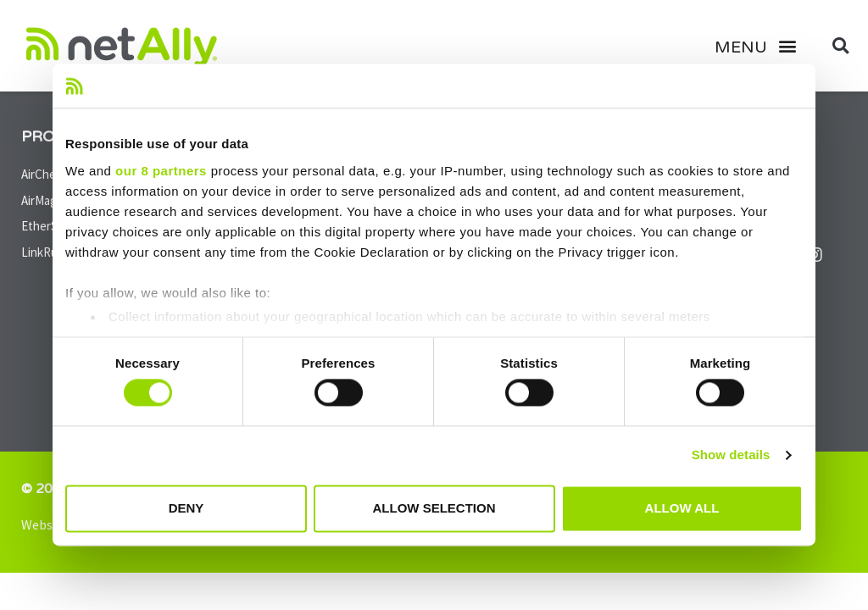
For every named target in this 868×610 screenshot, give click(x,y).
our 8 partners (161, 171)
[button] (762, 46)
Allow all (682, 508)
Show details (731, 455)
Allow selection (434, 508)
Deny (186, 508)
